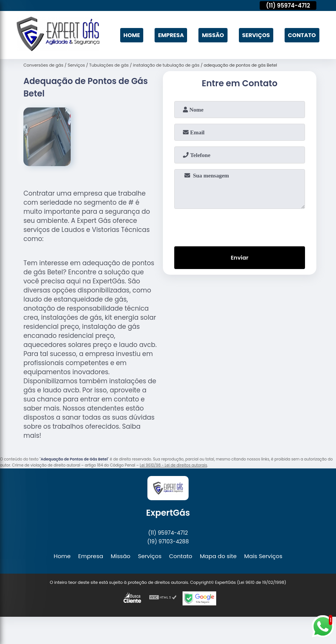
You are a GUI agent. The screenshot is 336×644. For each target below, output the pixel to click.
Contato (301, 35)
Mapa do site (218, 555)
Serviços (255, 35)
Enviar (239, 257)
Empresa (169, 35)
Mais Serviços (263, 555)
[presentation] (240, 225)
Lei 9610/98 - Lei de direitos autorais (173, 464)
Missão (212, 35)
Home (129, 35)
